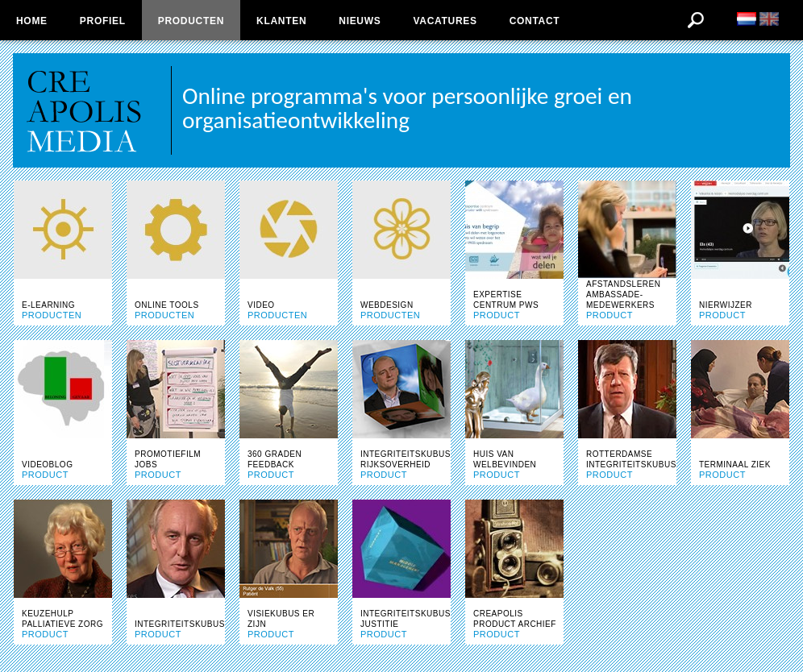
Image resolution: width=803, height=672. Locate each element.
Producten (191, 21)
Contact (535, 21)
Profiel (103, 21)
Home (32, 21)
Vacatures (445, 21)
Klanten (281, 21)
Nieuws (360, 21)
